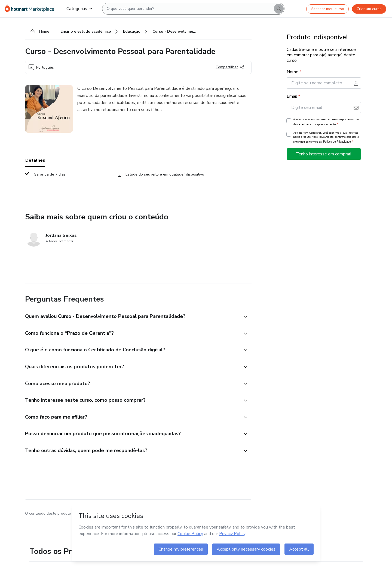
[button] (132, 317)
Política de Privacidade (337, 142)
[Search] (279, 9)
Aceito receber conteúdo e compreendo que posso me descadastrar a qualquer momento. (326, 122)
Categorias (79, 9)
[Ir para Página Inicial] (31, 9)
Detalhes (35, 160)
